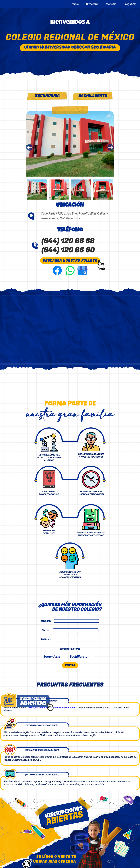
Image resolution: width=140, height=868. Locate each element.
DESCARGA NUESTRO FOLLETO (70, 261)
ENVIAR (70, 665)
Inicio (75, 4)
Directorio (92, 4)
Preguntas (130, 4)
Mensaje (111, 4)
